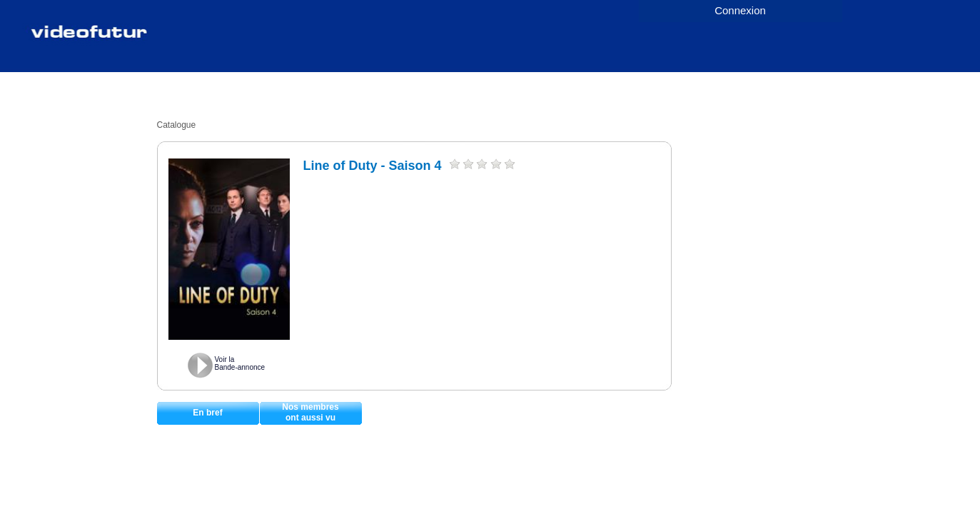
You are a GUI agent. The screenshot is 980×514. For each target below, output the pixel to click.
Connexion (740, 10)
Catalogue (177, 125)
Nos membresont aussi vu (310, 412)
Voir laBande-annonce (240, 363)
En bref (207, 413)
